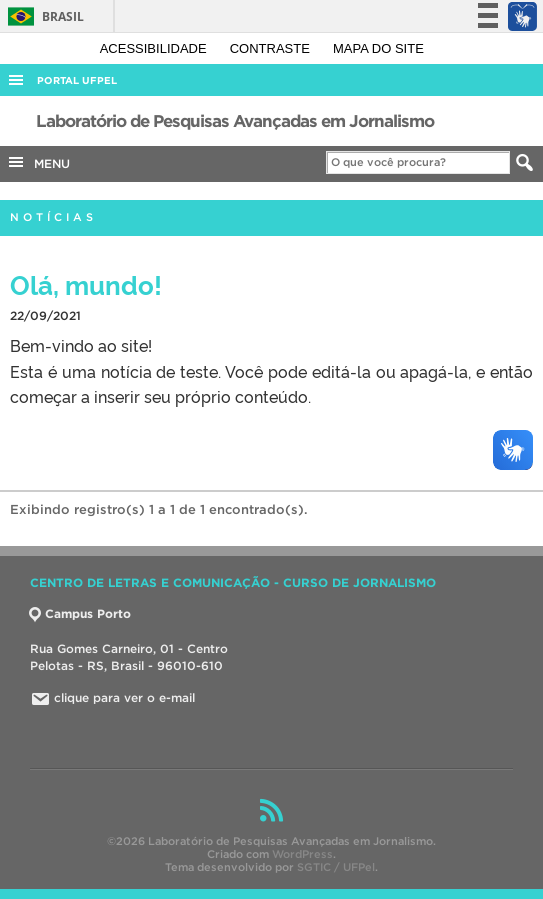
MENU (38, 162)
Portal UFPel (77, 80)
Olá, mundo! (86, 283)
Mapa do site (378, 48)
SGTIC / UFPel (336, 867)
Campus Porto (80, 613)
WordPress (302, 854)
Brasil (42, 16)
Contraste (272, 48)
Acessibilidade (155, 48)
